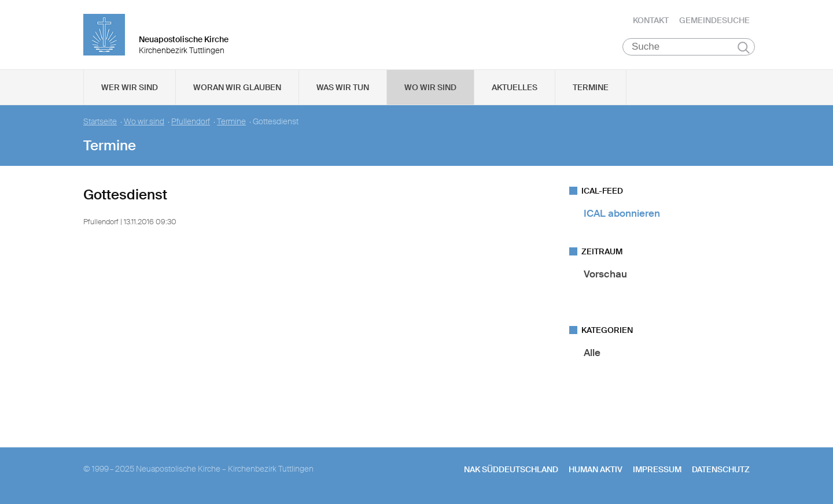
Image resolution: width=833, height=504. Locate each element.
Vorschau (605, 274)
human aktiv (596, 469)
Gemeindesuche (714, 20)
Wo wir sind (430, 87)
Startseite (100, 122)
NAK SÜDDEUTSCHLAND (511, 469)
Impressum (657, 469)
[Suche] (689, 47)
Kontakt (651, 20)
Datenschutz (721, 469)
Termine (591, 87)
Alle (592, 353)
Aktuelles (515, 87)
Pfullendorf (191, 122)
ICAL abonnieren (622, 213)
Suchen (744, 47)
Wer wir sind (130, 87)
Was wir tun (343, 87)
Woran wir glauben (237, 87)
